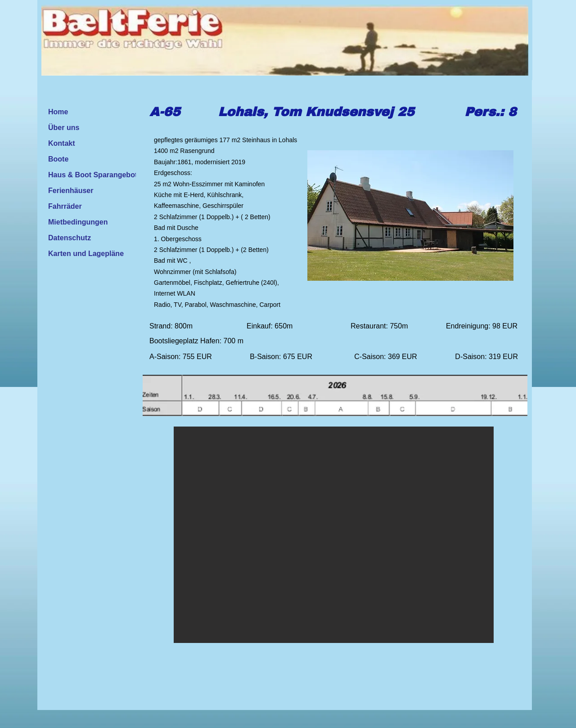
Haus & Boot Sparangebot (93, 175)
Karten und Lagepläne (86, 254)
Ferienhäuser (71, 191)
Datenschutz (70, 238)
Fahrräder (65, 206)
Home (58, 112)
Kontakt (62, 143)
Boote (58, 159)
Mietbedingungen (78, 222)
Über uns (64, 128)
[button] (334, 535)
